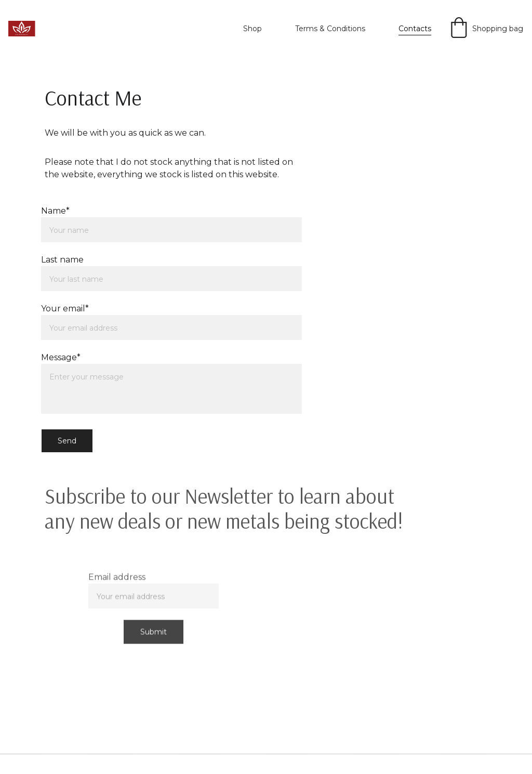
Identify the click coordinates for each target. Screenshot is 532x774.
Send (67, 441)
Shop (252, 29)
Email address (117, 579)
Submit (154, 634)
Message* (61, 357)
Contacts (415, 29)
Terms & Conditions (330, 29)
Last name (62, 260)
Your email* (65, 309)
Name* (55, 211)
